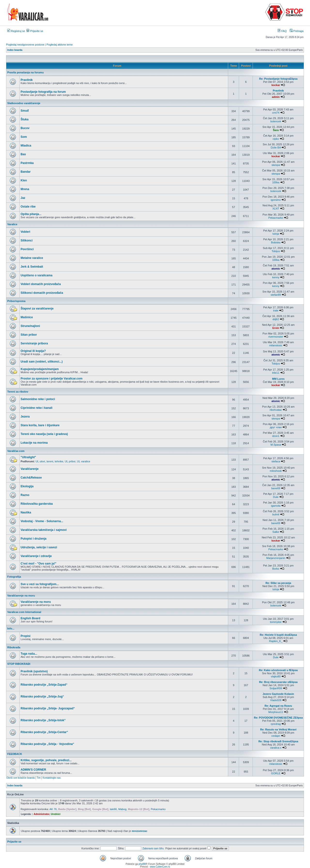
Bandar (26, 172)
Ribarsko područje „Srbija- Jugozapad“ (48, 708)
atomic (276, 269)
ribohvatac (276, 410)
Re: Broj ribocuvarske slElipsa (278, 682)
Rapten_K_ (276, 641)
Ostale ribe (28, 207)
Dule (276, 497)
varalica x (276, 748)
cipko (276, 139)
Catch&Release (31, 478)
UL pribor (70, 461)
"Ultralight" (28, 457)
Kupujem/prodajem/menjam (40, 369)
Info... (11, 628)
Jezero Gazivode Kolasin (278, 694)
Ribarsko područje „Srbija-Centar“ (44, 732)
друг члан (276, 427)
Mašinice (27, 317)
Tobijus (276, 251)
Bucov (25, 128)
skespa (276, 165)
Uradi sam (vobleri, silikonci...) (42, 362)
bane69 (276, 488)
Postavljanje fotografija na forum (43, 92)
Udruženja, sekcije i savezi (39, 547)
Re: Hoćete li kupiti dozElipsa (278, 635)
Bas (23, 154)
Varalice (12, 224)
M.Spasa (276, 445)
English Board (30, 618)
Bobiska (276, 242)
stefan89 (276, 295)
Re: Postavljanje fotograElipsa (278, 79)
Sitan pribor (29, 335)
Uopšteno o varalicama (36, 275)
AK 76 (53, 809)
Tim (39, 778)
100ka (276, 182)
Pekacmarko (276, 218)
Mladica (26, 146)
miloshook (276, 471)
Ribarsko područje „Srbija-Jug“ (42, 697)
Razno (25, 495)
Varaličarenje (30, 469)
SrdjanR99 (276, 688)
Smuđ (25, 111)
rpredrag (276, 724)
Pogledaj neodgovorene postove (25, 45)
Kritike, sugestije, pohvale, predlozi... (46, 760)
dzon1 (276, 436)
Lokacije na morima (34, 443)
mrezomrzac (139, 831)
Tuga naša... (29, 654)
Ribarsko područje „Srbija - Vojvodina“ (47, 744)
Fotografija (14, 577)
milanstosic (276, 345)
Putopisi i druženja (34, 539)
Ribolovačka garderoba (37, 504)
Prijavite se (35, 31)
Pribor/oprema (16, 301)
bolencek (276, 121)
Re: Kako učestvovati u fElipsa (278, 670)
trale (276, 310)
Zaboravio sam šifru (153, 849)
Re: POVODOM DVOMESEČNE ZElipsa (278, 718)
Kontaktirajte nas (52, 778)
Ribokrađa (14, 647)
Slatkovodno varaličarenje (24, 103)
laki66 (113, 809)
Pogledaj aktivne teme (60, 45)
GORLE (276, 773)
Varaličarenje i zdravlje (36, 556)
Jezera (25, 417)
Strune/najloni (30, 326)
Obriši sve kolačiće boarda (20, 778)
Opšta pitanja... (31, 214)
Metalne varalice (32, 258)
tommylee (276, 622)
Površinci (27, 249)
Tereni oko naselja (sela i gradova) (44, 434)
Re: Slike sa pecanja (278, 583)
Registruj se (16, 31)
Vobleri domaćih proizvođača (41, 284)
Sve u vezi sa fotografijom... (40, 584)
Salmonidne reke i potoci (38, 399)
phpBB (142, 864)
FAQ (282, 31)
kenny (276, 277)
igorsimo (276, 200)
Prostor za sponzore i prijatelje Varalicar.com (51, 379)
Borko (276, 569)
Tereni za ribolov (18, 392)
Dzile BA (276, 147)
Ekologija (27, 486)
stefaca (276, 461)
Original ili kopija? (33, 351)
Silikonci (27, 240)
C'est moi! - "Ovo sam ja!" (39, 564)
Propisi (26, 636)
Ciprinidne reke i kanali (36, 408)
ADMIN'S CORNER (33, 770)
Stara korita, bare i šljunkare (40, 425)
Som (24, 137)
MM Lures (278, 379)
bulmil (276, 514)
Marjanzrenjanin (276, 558)
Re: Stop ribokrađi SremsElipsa (278, 741)
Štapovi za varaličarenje (37, 309)
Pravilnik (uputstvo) (34, 671)
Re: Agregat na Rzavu (278, 706)
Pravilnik (27, 80)
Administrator (42, 814)
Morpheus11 (276, 712)
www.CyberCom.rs (160, 867)
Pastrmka (27, 163)
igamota (276, 506)
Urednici (56, 814)
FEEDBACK (15, 754)
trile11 (276, 373)
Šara (276, 130)
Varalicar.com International (24, 612)
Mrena (25, 189)
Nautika (26, 512)
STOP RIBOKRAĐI (19, 664)
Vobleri (25, 232)
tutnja (276, 234)
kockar (276, 85)
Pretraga (297, 31)
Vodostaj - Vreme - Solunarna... (42, 521)
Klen (24, 180)
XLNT (276, 209)
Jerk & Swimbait (32, 267)
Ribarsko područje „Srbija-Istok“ (43, 720)
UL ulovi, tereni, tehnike (50, 461)
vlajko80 (276, 676)
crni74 (276, 113)
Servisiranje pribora (34, 343)
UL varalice (84, 461)
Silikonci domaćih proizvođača (42, 293)
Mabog (123, 809)
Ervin (276, 328)
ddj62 (276, 319)
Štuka (25, 119)
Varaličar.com (16, 451)
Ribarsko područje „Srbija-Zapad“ (44, 685)
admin (276, 97)
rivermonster (276, 337)
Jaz (23, 198)
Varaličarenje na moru (21, 596)
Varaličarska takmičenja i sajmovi (44, 530)
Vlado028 (276, 700)
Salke (276, 532)
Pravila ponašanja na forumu (25, 72)
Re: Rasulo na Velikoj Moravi (278, 729)
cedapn (276, 736)
